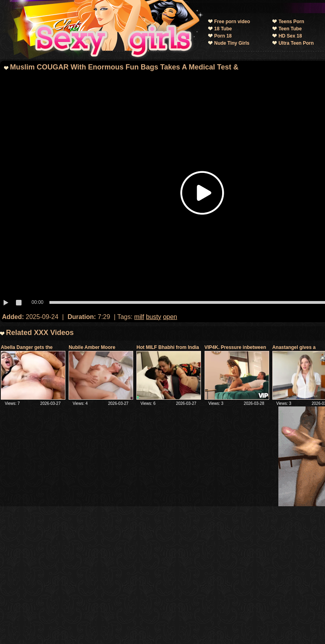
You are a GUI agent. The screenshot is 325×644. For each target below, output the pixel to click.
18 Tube (223, 29)
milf (139, 317)
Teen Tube (290, 29)
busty (154, 317)
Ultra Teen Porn (296, 43)
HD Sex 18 (290, 36)
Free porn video (232, 22)
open (170, 317)
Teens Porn (291, 22)
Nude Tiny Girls (232, 43)
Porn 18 (223, 36)
